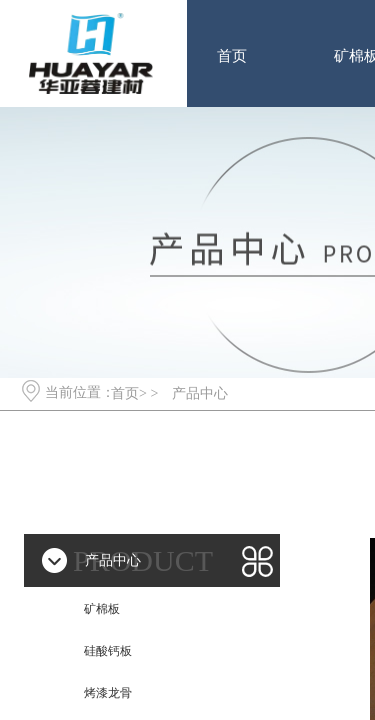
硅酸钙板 (108, 651)
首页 (232, 56)
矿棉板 (102, 609)
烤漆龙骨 (108, 693)
